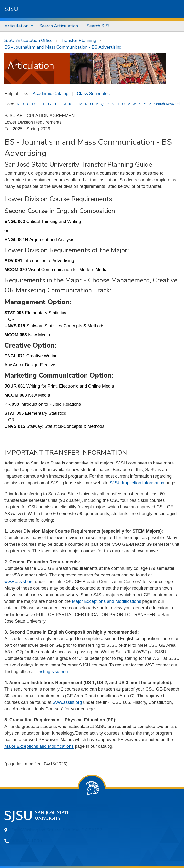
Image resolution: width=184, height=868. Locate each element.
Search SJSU (99, 26)
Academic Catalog (51, 94)
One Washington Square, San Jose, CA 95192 (57, 830)
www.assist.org (19, 582)
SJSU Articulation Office (28, 40)
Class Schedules (93, 94)
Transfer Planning (78, 40)
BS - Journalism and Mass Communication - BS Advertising (63, 47)
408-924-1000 (27, 841)
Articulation (16, 26)
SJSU (11, 9)
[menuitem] (17, 26)
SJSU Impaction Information (137, 483)
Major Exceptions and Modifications (106, 601)
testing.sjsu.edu (53, 672)
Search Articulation (59, 26)
